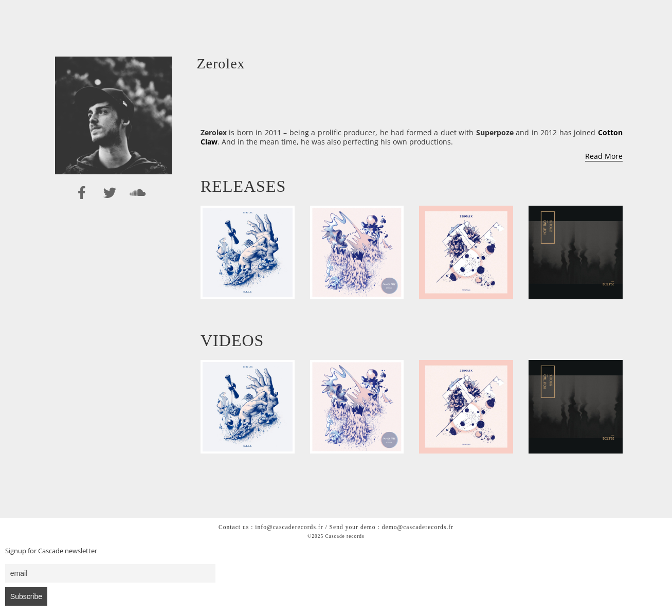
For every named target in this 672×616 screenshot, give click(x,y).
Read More (604, 156)
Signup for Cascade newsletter (51, 551)
